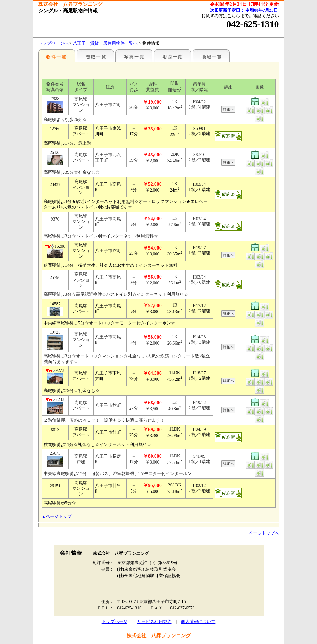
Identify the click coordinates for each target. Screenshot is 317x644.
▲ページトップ (57, 516)
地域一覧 (211, 56)
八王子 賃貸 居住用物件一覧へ (105, 43)
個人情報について (198, 622)
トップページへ (53, 43)
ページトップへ (264, 533)
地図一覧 (173, 56)
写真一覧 (134, 56)
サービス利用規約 (154, 622)
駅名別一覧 (57, 56)
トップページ (115, 622)
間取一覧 (95, 56)
